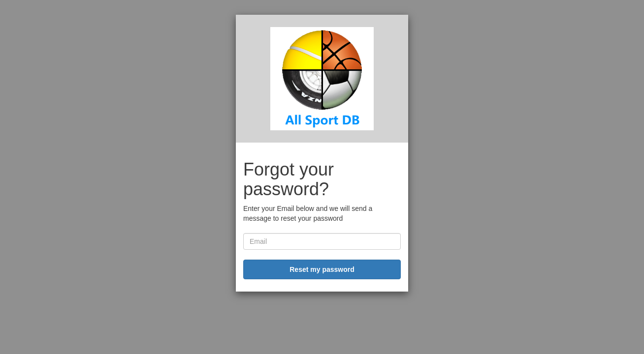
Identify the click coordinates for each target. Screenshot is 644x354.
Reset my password (322, 269)
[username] (322, 241)
